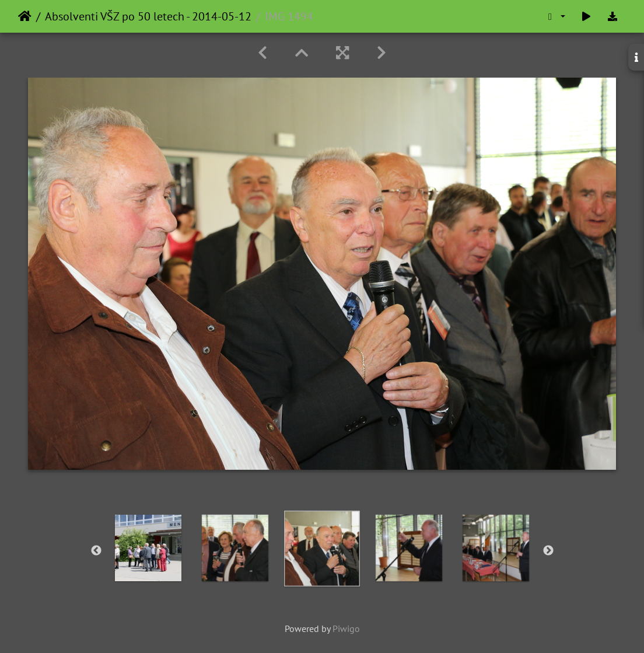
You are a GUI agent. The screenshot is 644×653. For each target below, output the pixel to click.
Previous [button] (96, 551)
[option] (235, 548)
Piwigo (346, 628)
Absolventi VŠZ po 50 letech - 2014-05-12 (148, 16)
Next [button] (548, 551)
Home (25, 16)
